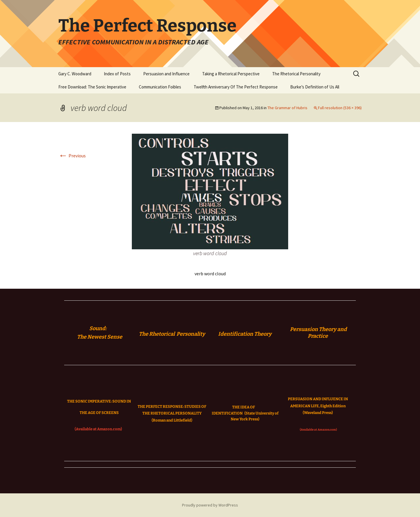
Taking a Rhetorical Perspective (231, 74)
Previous (72, 156)
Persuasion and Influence (166, 74)
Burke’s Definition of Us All (315, 87)
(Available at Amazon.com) (98, 429)
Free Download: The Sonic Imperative (92, 87)
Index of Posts (117, 74)
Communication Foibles (160, 87)
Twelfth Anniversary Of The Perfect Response (236, 87)
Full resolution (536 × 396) (340, 108)
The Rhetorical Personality (296, 74)
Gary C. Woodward (75, 74)
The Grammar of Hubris (287, 108)
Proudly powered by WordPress (210, 505)
